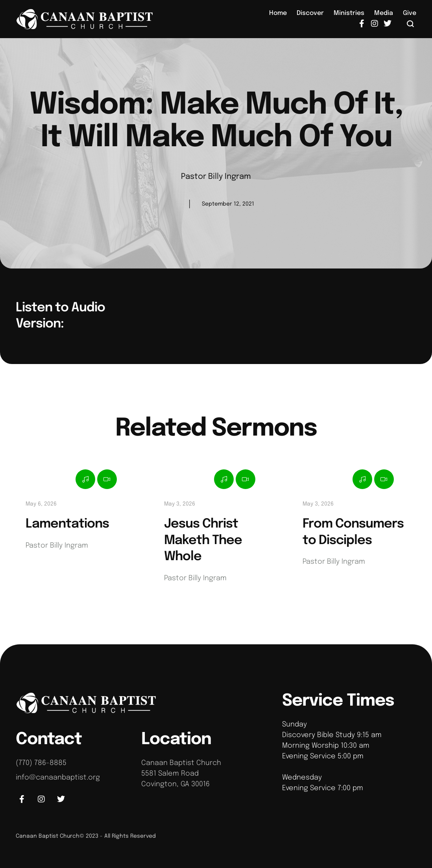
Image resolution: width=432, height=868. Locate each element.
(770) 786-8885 (41, 763)
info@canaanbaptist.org (58, 778)
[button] (411, 24)
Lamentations (67, 524)
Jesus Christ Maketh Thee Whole (203, 541)
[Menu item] (278, 13)
